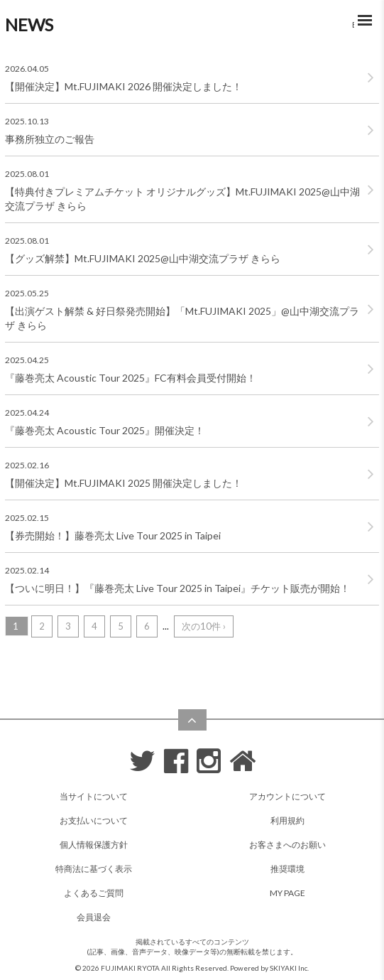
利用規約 (287, 820)
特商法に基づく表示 (94, 869)
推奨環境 (287, 869)
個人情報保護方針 (94, 845)
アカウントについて (287, 796)
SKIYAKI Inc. (289, 968)
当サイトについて (94, 796)
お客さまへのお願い (287, 845)
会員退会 (94, 917)
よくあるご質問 (94, 893)
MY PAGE (287, 893)
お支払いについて (94, 820)
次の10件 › (204, 626)
